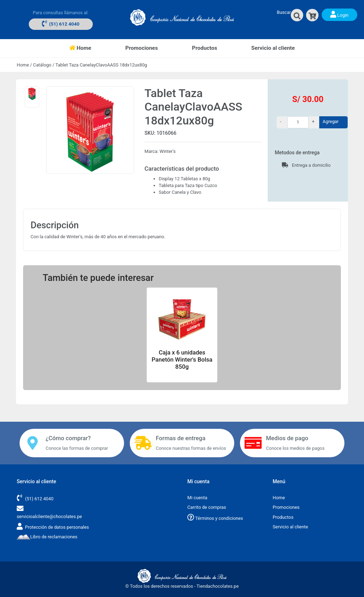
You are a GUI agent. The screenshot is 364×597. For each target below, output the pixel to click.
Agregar (331, 121)
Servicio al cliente (273, 48)
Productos (205, 48)
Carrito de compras (207, 507)
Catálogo (42, 65)
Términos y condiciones (215, 518)
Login (339, 14)
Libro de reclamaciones (47, 537)
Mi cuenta (197, 498)
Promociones (142, 48)
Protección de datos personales (57, 527)
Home (89, 47)
